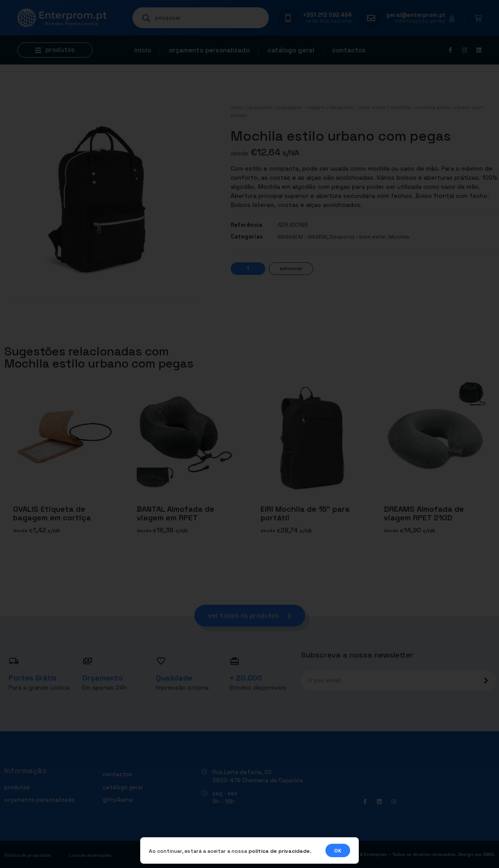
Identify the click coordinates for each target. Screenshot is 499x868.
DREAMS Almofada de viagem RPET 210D (424, 513)
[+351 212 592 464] (288, 18)
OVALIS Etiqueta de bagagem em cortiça (52, 513)
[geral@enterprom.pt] (371, 18)
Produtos (261, 107)
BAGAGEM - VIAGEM (301, 107)
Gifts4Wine (118, 800)
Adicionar (291, 268)
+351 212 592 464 (327, 15)
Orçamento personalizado (209, 50)
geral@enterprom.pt (416, 15)
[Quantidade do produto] (248, 269)
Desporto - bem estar (358, 107)
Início (143, 50)
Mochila (401, 107)
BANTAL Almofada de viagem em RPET (175, 513)
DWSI (488, 855)
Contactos (349, 50)
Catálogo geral (291, 50)
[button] (55, 50)
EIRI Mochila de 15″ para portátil (305, 513)
